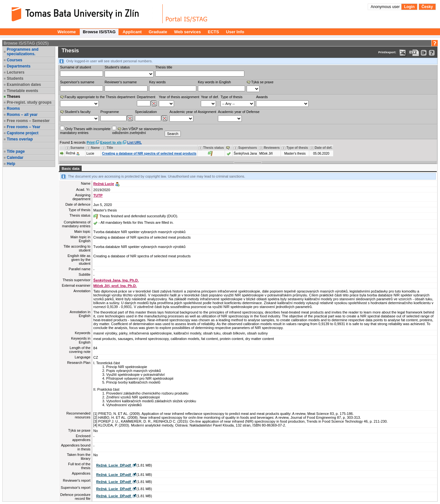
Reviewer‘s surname (121, 82)
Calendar (15, 158)
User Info (235, 32)
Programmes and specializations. (23, 52)
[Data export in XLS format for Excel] (403, 53)
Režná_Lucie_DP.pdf (114, 465)
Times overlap (20, 139)
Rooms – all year (22, 115)
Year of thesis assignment (179, 97)
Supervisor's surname (77, 82)
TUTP (98, 195)
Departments (19, 66)
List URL (134, 142)
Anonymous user (386, 7)
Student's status (117, 67)
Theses (13, 97)
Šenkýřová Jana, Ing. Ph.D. (116, 280)
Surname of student (76, 67)
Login (409, 7)
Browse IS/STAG (99, 32)
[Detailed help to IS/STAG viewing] (432, 53)
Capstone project (23, 133)
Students (15, 78)
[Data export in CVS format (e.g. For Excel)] (414, 53)
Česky (427, 7)
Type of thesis (231, 97)
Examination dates (24, 85)
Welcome (67, 32)
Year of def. (210, 97)
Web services (187, 32)
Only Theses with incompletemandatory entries (85, 130)
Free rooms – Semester (28, 121)
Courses (15, 60)
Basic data (71, 169)
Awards (262, 97)
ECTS (214, 32)
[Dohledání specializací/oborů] (164, 118)
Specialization (146, 112)
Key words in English (214, 82)
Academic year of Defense (239, 112)
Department (146, 97)
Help (11, 164)
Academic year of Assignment (193, 112)
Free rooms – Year (24, 127)
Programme (110, 112)
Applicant (132, 32)
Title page (16, 151)
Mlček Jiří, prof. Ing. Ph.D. (115, 286)
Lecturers (16, 72)
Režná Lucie (104, 184)
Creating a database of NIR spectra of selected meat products (149, 154)
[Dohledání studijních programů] (130, 118)
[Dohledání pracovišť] (154, 104)
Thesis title (164, 67)
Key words (157, 82)
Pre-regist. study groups (29, 102)
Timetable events (22, 91)
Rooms (13, 108)
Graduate (158, 32)
